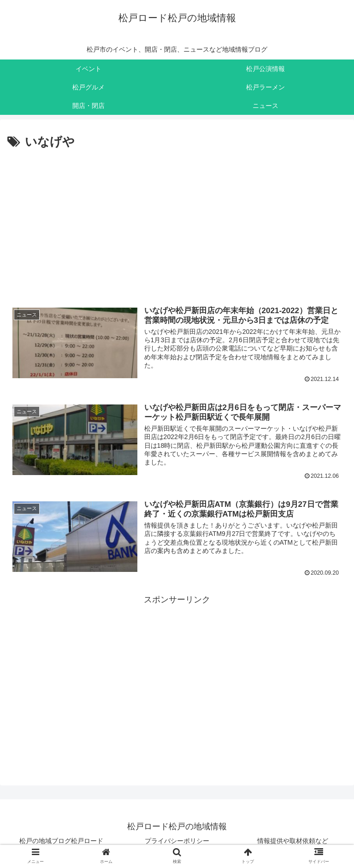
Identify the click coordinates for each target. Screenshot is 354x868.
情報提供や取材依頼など (293, 842)
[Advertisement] (177, 223)
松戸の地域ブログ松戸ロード (61, 842)
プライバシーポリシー (177, 842)
